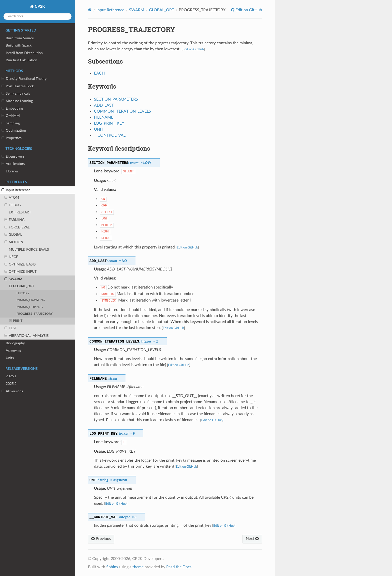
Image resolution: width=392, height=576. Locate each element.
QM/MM (11, 116)
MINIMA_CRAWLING (31, 300)
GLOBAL (13, 235)
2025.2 (11, 384)
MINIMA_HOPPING (30, 307)
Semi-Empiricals (16, 94)
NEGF (11, 257)
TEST (11, 328)
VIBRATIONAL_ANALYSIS (27, 336)
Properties (11, 138)
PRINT (16, 321)
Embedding (12, 109)
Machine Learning (17, 101)
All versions (12, 391)
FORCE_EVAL (17, 227)
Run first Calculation (21, 60)
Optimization (14, 131)
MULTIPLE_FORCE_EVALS (29, 250)
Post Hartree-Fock (18, 86)
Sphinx (112, 567)
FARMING (14, 220)
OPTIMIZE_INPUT (20, 272)
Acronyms (13, 350)
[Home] (90, 10)
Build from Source (20, 38)
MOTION (14, 242)
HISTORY (23, 293)
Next (252, 539)
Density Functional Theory (24, 79)
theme (138, 567)
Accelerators (13, 164)
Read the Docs (179, 567)
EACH (99, 73)
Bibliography (15, 343)
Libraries (12, 171)
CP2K (39, 7)
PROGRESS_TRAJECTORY (35, 314)
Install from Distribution (24, 53)
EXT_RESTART (20, 212)
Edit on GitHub (248, 10)
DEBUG (13, 205)
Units (10, 358)
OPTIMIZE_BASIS (20, 264)
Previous (101, 539)
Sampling (11, 123)
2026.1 (11, 376)
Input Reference (16, 190)
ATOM (12, 198)
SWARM (13, 279)
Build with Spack (19, 45)
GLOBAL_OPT (22, 286)
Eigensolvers (13, 157)
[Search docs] (37, 16)
